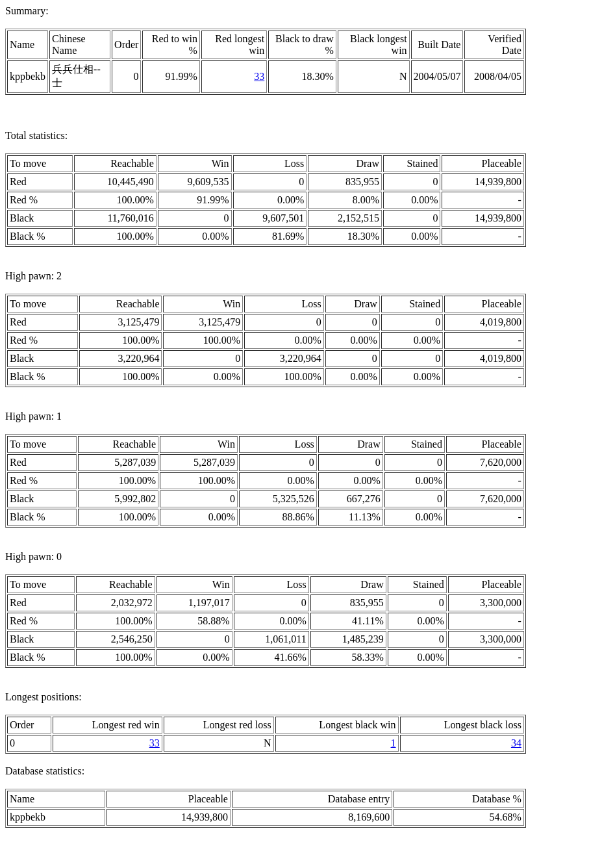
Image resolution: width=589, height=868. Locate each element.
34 (516, 743)
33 (259, 76)
